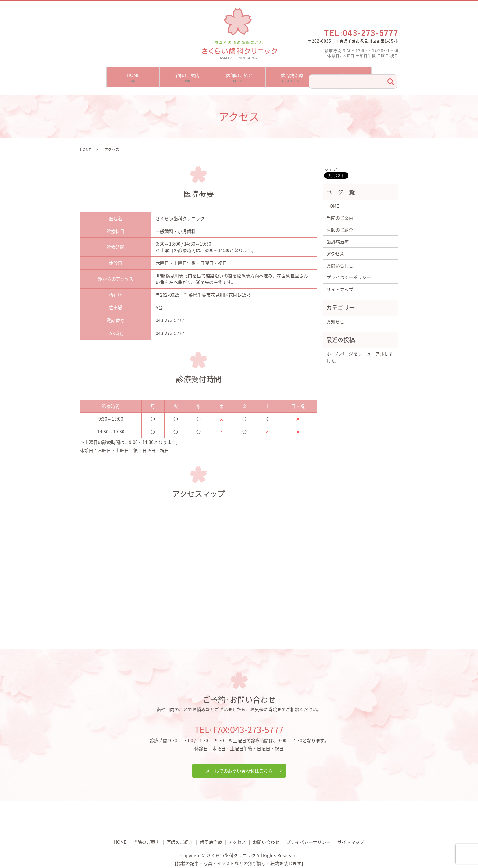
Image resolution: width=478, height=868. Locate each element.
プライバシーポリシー (349, 273)
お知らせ (335, 318)
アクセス (345, 75)
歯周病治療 (292, 75)
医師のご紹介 (239, 75)
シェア (331, 165)
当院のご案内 (186, 75)
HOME (133, 75)
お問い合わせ (340, 262)
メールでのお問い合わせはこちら (239, 767)
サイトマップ (340, 285)
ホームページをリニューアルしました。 (360, 353)
